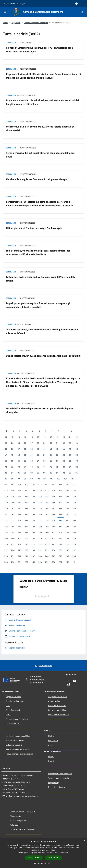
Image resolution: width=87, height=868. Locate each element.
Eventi (51, 761)
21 (70, 437)
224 (60, 544)
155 (40, 508)
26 (25, 443)
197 (26, 532)
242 (33, 556)
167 (47, 514)
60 (12, 461)
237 (74, 550)
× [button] (84, 841)
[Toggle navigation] (5, 12)
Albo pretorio (15, 816)
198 (33, 532)
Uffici (8, 706)
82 (77, 467)
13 (19, 437)
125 (60, 491)
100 (38, 479)
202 (60, 532)
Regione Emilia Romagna (14, 3)
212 (54, 538)
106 (6, 485)
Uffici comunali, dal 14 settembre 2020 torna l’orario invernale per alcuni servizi (41, 128)
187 (33, 526)
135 (54, 497)
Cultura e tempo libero (58, 710)
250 (13, 562)
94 (77, 473)
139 (6, 503)
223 (54, 544)
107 (13, 485)
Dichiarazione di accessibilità (22, 829)
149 (74, 503)
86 (25, 473)
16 (38, 437)
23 (6, 443)
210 (40, 538)
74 (25, 467)
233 (47, 550)
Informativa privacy (18, 820)
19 (57, 437)
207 (20, 538)
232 (40, 550)
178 (47, 520)
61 (19, 461)
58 (77, 455)
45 (70, 449)
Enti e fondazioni (13, 710)
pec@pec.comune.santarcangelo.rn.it (22, 796)
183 (6, 526)
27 (32, 443)
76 (38, 467)
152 (20, 508)
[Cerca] (82, 12)
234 (54, 550)
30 (51, 443)
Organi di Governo (13, 697)
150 (6, 508)
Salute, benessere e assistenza (19, 749)
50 (25, 455)
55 (57, 455)
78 (51, 467)
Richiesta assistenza (57, 787)
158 (60, 508)
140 (13, 503)
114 (60, 485)
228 (13, 550)
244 (47, 556)
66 (51, 461)
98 (25, 479)
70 (77, 461)
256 (54, 562)
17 (44, 437)
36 (12, 449)
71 (6, 467)
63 (32, 461)
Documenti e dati (13, 723)
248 (74, 556)
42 (51, 449)
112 (47, 485)
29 (44, 443)
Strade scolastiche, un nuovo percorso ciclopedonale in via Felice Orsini (43, 356)
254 (40, 562)
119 (20, 491)
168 (54, 514)
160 (74, 508)
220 (33, 544)
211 (47, 538)
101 (45, 479)
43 (57, 449)
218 (20, 544)
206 (13, 538)
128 (6, 497)
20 (64, 437)
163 (20, 514)
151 (13, 508)
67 (57, 461)
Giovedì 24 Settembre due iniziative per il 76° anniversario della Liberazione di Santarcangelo (39, 50)
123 (47, 491)
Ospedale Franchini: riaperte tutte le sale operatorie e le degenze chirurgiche (40, 410)
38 (25, 449)
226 (74, 544)
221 (40, 544)
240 (20, 556)
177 (40, 520)
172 (6, 520)
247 (67, 556)
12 (12, 437)
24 (12, 443)
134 (47, 497)
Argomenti (16, 23)
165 (33, 514)
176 (33, 520)
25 (19, 443)
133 (40, 497)
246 (60, 556)
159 (67, 508)
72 (12, 467)
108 (20, 485)
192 (67, 526)
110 (33, 485)
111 (40, 485)
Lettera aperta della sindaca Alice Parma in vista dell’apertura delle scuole (41, 279)
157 (54, 508)
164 (26, 514)
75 (32, 467)
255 (47, 562)
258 (67, 562)
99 (32, 479)
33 (70, 443)
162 (13, 514)
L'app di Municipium (44, 666)
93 (70, 473)
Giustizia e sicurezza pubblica (18, 736)
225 (67, 544)
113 (54, 485)
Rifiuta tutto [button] (53, 858)
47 (6, 455)
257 (60, 562)
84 (12, 473)
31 (57, 443)
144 (40, 503)
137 (67, 497)
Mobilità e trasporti (14, 745)
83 (6, 473)
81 (70, 467)
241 (26, 556)
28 (38, 443)
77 (44, 467)
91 (57, 473)
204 (74, 532)
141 (20, 503)
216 (6, 544)
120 (26, 491)
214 (67, 538)
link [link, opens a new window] (67, 853)
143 (33, 503)
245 (54, 556)
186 (26, 526)
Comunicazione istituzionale (36, 23)
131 (26, 497)
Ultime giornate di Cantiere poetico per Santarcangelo (34, 228)
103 (59, 479)
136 (60, 497)
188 (40, 526)
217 (13, 544)
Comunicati (11, 43)
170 (67, 514)
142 (26, 503)
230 (26, 550)
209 (33, 538)
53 (44, 455)
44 (64, 449)
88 (38, 473)
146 (54, 503)
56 (64, 455)
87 (32, 473)
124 (54, 491)
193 (74, 526)
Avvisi (51, 745)
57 (70, 455)
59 (6, 461)
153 (26, 508)
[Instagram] (68, 685)
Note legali (14, 825)
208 (26, 538)
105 (72, 479)
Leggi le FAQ (53, 783)
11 (6, 437)
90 (51, 473)
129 (13, 497)
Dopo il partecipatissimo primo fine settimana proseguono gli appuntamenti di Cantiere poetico (38, 305)
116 (74, 485)
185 (20, 526)
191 (60, 526)
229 (20, 550)
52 (38, 455)
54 (51, 455)
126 (67, 491)
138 (74, 497)
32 (64, 443)
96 (12, 479)
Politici (9, 714)
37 (19, 449)
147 (60, 503)
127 (74, 491)
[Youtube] (75, 681)
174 (20, 520)
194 (6, 532)
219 (26, 544)
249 (6, 562)
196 (20, 532)
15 (32, 437)
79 (57, 467)
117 (6, 491)
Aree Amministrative (14, 701)
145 (47, 503)
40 (38, 449)
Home (5, 23)
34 (77, 443)
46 (77, 449)
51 (32, 455)
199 (40, 532)
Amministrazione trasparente (22, 811)
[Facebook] (68, 681)
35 (6, 449)
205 (6, 538)
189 (47, 526)
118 (13, 491)
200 (47, 532)
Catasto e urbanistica (57, 706)
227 (6, 550)
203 (67, 532)
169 (60, 514)
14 (25, 437)
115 (67, 485)
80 (64, 467)
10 (71, 431)
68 (64, 461)
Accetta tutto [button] (34, 858)
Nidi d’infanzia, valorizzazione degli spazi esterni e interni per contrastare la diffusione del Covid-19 (38, 252)
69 (70, 461)
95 (6, 479)
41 (44, 449)
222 (47, 544)
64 (38, 461)
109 (26, 485)
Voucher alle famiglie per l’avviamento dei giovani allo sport (37, 179)
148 (67, 503)
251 (20, 562)
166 (40, 514)
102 (52, 479)
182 (74, 520)
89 (44, 473)
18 (51, 437)
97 (19, 479)
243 (40, 556)
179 (54, 520)
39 (32, 449)
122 (40, 491)
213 (60, 538)
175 (26, 520)
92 (64, 473)
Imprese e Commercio (15, 740)
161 (6, 514)
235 (60, 550)
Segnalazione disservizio (58, 778)
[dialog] (43, 853)
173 (13, 520)
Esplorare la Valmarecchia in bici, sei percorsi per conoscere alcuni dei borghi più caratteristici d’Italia (42, 102)
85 (19, 473)
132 (33, 497)
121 (33, 491)
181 (68, 520)
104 (65, 479)
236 (67, 550)
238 (6, 556)
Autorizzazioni (54, 701)
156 (47, 508)
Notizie (51, 736)
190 (54, 526)
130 (20, 497)
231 (33, 550)
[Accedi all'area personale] (76, 4)
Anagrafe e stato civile (58, 697)
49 (19, 455)
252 (26, 562)
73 (19, 467)
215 (74, 538)
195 (13, 532)
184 (13, 526)
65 (44, 461)
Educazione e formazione (59, 714)
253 (33, 562)
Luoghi (51, 757)
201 (54, 532)
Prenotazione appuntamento (60, 774)
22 (77, 437)
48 (12, 455)
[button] (44, 864)
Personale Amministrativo (17, 719)
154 (33, 508)
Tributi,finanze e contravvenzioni (19, 754)
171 (74, 514)
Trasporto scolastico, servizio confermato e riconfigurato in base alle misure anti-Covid (42, 331)
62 (25, 461)
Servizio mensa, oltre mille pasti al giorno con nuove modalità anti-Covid (41, 155)
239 (13, 556)
